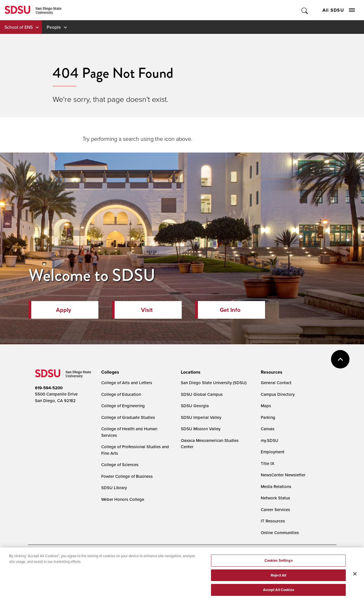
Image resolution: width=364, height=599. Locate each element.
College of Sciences (120, 465)
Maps (266, 406)
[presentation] (109, 372)
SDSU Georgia (195, 406)
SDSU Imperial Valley (201, 417)
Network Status (275, 498)
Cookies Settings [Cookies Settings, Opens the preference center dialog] (279, 564)
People (54, 27)
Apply (64, 310)
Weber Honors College (123, 499)
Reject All (278, 579)
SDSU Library (114, 488)
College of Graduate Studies (128, 417)
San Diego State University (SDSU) (214, 383)
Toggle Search (305, 10)
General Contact (276, 383)
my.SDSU (270, 440)
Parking (268, 417)
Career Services (275, 510)
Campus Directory (278, 394)
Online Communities (280, 533)
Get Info (230, 310)
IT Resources (273, 521)
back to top (340, 359)
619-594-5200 (49, 388)
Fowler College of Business (127, 476)
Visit (147, 310)
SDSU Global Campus (202, 394)
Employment (273, 452)
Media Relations (276, 486)
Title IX (268, 463)
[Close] (355, 578)
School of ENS (19, 27)
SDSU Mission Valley (201, 429)
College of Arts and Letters (127, 383)
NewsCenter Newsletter (283, 475)
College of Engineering (123, 406)
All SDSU (339, 10)
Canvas (268, 429)
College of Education (121, 394)
